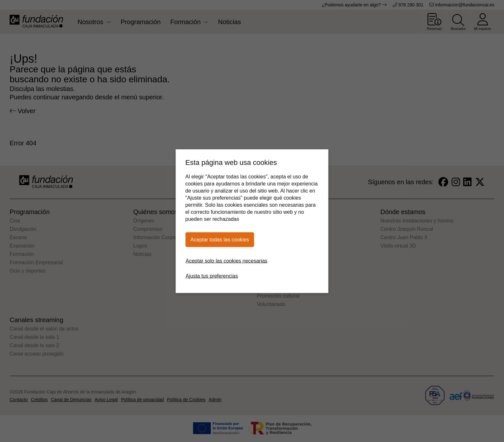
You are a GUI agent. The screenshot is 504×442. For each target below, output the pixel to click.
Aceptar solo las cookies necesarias (227, 261)
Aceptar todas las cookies (220, 239)
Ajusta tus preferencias (212, 276)
